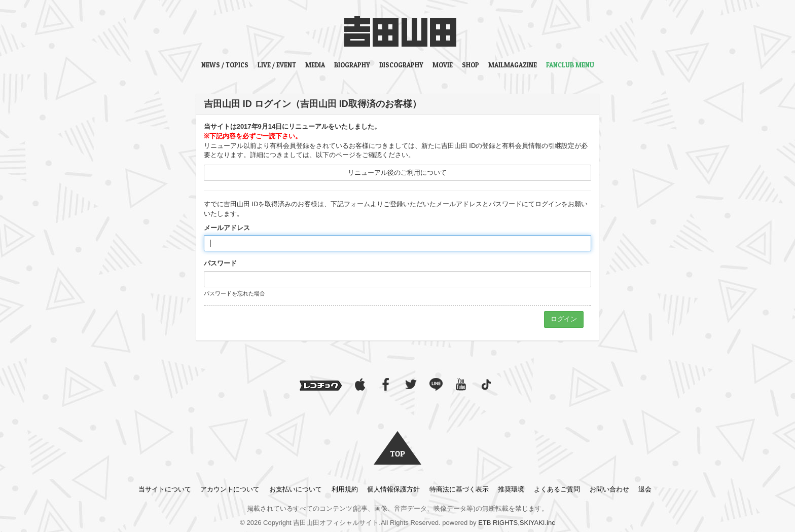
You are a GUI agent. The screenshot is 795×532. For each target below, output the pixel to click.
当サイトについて (165, 489)
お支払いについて (296, 489)
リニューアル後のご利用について (397, 173)
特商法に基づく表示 (459, 489)
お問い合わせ (609, 489)
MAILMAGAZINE (513, 65)
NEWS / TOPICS (225, 65)
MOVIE (443, 65)
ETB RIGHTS (498, 523)
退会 (645, 489)
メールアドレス (227, 228)
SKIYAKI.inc (537, 523)
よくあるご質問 (557, 489)
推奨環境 (511, 489)
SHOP (471, 65)
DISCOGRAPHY (401, 65)
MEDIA (315, 65)
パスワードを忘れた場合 (234, 293)
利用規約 (345, 489)
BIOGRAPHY (352, 65)
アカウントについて (230, 489)
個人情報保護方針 (393, 489)
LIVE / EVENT (277, 65)
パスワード (220, 263)
